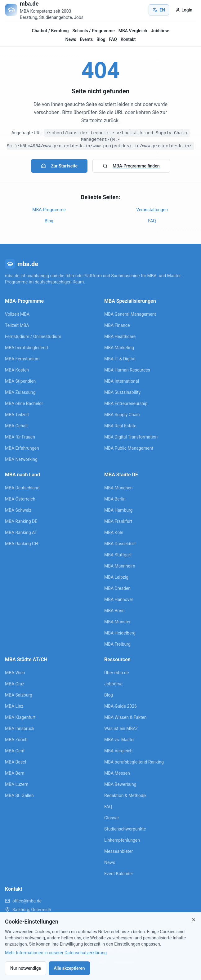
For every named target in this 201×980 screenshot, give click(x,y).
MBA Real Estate (120, 426)
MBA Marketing (119, 348)
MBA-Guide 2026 (121, 706)
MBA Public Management (129, 448)
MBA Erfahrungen (22, 448)
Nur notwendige (26, 968)
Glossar (112, 818)
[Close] (194, 920)
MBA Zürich (16, 740)
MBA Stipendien (20, 381)
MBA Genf (15, 751)
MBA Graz (15, 684)
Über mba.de (116, 673)
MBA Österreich (20, 499)
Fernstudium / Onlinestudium (33, 336)
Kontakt (128, 39)
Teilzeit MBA (17, 325)
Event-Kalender (119, 874)
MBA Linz (14, 706)
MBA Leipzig (116, 577)
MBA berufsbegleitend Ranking (134, 762)
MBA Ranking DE (21, 521)
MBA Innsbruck (20, 728)
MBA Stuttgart (118, 555)
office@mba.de (27, 901)
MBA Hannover (119, 599)
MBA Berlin (115, 499)
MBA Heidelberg (120, 633)
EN (159, 10)
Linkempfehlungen (122, 840)
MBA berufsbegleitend (26, 348)
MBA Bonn (114, 611)
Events (87, 39)
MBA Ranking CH (21, 544)
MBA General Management (130, 314)
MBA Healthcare (120, 336)
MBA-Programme (49, 210)
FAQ (113, 39)
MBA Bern (15, 773)
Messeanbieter (118, 851)
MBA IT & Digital (120, 359)
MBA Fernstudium (22, 359)
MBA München (118, 488)
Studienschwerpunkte (125, 829)
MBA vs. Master (120, 740)
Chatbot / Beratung (50, 31)
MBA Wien (15, 673)
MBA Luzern (17, 784)
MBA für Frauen (20, 437)
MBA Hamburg (118, 510)
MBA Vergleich (133, 31)
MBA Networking (21, 459)
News (71, 39)
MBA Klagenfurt (20, 717)
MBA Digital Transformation (131, 437)
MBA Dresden (117, 588)
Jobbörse (160, 31)
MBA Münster (117, 622)
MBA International (122, 381)
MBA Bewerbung (120, 784)
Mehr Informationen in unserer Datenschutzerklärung (56, 953)
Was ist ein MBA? (121, 728)
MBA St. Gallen (19, 795)
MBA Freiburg (117, 644)
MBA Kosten (17, 370)
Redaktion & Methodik (125, 795)
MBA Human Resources (127, 370)
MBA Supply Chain (122, 415)
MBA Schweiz (18, 510)
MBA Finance (117, 325)
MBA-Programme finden (131, 166)
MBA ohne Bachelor (24, 403)
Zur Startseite (59, 166)
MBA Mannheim (120, 566)
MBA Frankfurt (118, 521)
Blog (101, 39)
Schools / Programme (93, 31)
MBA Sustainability (122, 392)
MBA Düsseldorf (120, 544)
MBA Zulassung (20, 392)
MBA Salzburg (19, 695)
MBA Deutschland (22, 488)
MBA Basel (16, 762)
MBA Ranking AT (21, 532)
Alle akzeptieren (69, 968)
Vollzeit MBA (17, 314)
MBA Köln (114, 532)
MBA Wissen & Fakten (125, 717)
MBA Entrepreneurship (126, 403)
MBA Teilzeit (17, 415)
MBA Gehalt (16, 426)
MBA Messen (117, 773)
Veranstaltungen (152, 210)
